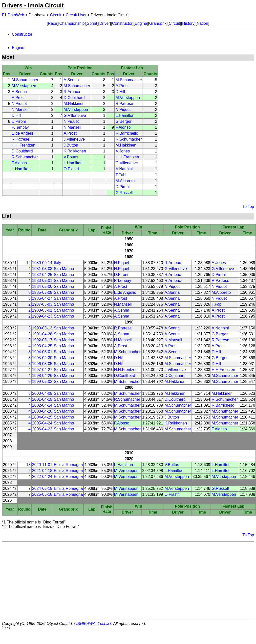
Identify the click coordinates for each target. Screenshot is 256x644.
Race (53, 23)
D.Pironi (19, 121)
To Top (248, 207)
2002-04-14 (42, 405)
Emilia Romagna (68, 465)
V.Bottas (71, 157)
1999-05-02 (42, 382)
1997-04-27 (42, 370)
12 (28, 263)
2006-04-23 (42, 429)
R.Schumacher (128, 139)
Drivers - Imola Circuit (33, 5)
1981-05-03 (42, 269)
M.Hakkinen (74, 104)
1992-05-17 (42, 340)
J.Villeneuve (74, 139)
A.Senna (71, 80)
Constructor (122, 23)
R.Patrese (124, 104)
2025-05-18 (42, 494)
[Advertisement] (128, 580)
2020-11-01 (42, 465)
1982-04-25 (42, 275)
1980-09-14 (42, 263)
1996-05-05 (42, 364)
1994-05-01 (42, 352)
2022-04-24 (42, 477)
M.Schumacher (25, 80)
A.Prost (122, 86)
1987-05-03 (42, 304)
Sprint (92, 23)
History (188, 23)
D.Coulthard (74, 98)
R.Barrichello (127, 133)
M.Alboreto (125, 181)
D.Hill (120, 92)
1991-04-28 (42, 334)
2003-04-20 (42, 411)
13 (28, 465)
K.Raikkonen (75, 151)
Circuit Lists (76, 15)
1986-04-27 (42, 298)
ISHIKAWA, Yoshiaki (94, 624)
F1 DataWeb (13, 15)
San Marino (64, 269)
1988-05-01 (42, 310)
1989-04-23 (42, 316)
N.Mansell (20, 110)
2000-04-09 (42, 393)
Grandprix (158, 23)
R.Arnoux (72, 92)
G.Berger (123, 121)
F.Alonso (123, 127)
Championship (72, 23)
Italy (57, 263)
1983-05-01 (42, 281)
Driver (105, 23)
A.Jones (123, 151)
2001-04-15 (42, 399)
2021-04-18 (42, 471)
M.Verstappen (24, 86)
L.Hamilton (125, 115)
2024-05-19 (42, 488)
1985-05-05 (42, 292)
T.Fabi (121, 175)
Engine (141, 23)
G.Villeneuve (75, 115)
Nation (202, 23)
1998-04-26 (42, 376)
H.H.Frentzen (23, 145)
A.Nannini (124, 169)
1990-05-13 (42, 328)
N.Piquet (19, 104)
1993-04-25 (42, 346)
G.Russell (124, 193)
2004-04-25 (42, 417)
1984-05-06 (42, 286)
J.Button (71, 145)
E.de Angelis (23, 133)
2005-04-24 (42, 423)
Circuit (56, 15)
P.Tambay (20, 127)
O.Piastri (71, 169)
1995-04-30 (42, 358)
